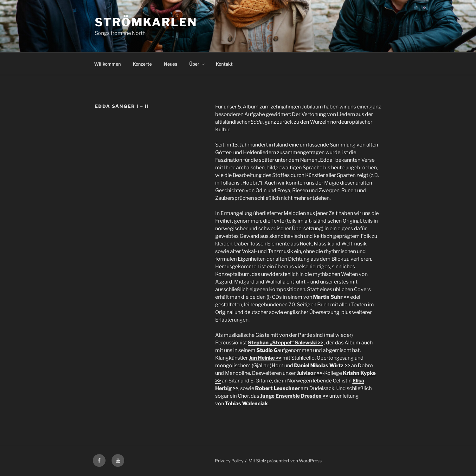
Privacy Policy (229, 461)
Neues (170, 64)
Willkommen (107, 64)
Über (197, 64)
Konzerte (142, 64)
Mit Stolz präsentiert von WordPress (285, 461)
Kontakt (224, 64)
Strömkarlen (146, 22)
